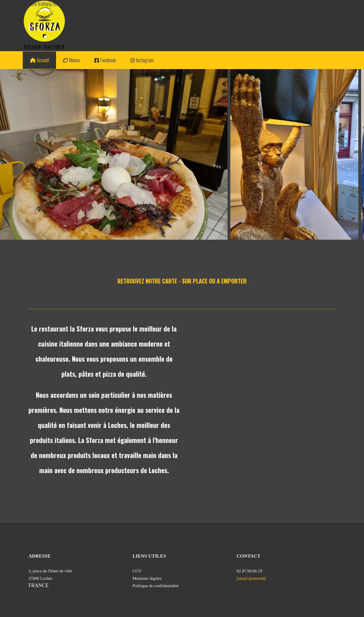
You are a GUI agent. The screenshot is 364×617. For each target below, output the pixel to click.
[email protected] (251, 578)
